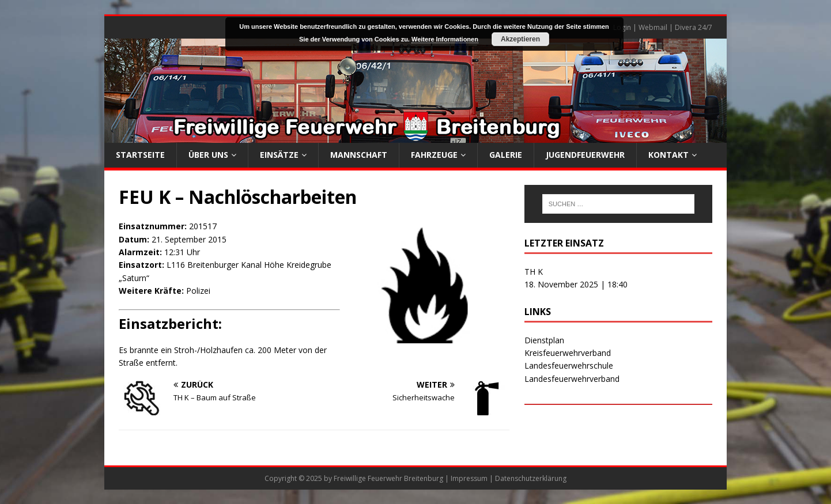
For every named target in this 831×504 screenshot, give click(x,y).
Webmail (653, 27)
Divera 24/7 (694, 27)
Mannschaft (359, 155)
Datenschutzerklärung (531, 478)
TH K (534, 272)
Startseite (140, 155)
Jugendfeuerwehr (585, 155)
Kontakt (668, 155)
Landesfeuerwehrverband (572, 379)
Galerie (506, 155)
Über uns (208, 155)
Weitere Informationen (445, 39)
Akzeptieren (520, 39)
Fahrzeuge (434, 155)
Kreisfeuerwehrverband (568, 353)
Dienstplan (544, 340)
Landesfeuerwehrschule (569, 365)
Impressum (469, 478)
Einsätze (279, 155)
